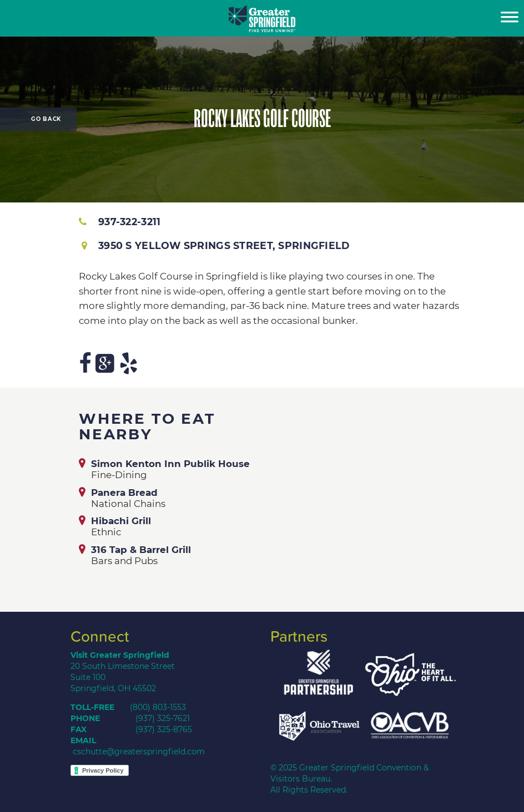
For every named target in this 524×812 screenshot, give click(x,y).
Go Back (46, 119)
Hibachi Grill (121, 521)
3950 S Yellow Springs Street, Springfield (215, 245)
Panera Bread (124, 493)
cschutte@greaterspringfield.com (139, 752)
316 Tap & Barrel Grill (141, 550)
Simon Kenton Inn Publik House (170, 464)
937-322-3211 (120, 222)
